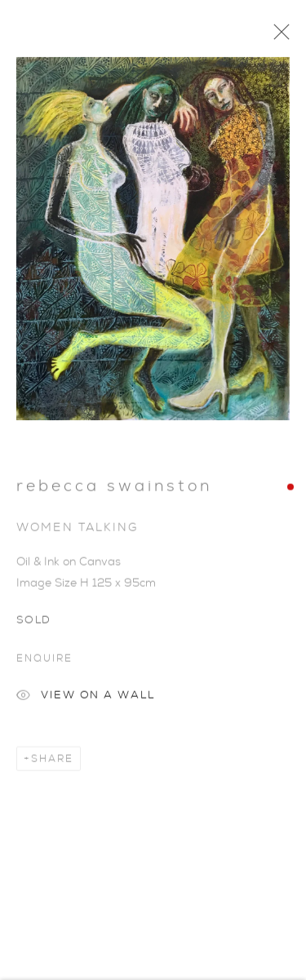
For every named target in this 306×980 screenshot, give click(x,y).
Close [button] (277, 37)
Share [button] (52, 762)
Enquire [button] (44, 662)
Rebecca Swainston (114, 489)
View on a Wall (86, 701)
